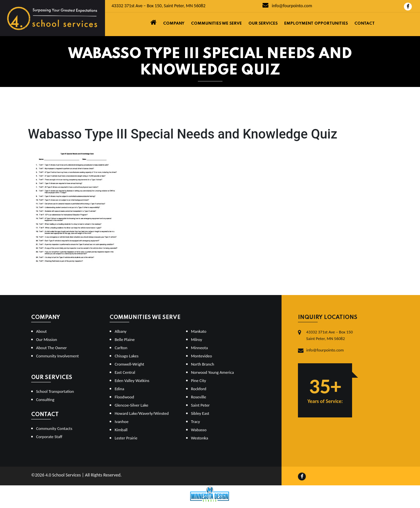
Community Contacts (54, 428)
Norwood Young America (212, 372)
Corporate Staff (49, 437)
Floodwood (124, 397)
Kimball (121, 430)
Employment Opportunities (316, 24)
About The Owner (52, 348)
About (41, 331)
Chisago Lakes (126, 356)
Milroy (197, 339)
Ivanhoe (121, 422)
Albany (120, 331)
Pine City (199, 381)
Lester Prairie (126, 438)
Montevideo (201, 356)
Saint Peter (200, 405)
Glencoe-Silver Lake (131, 405)
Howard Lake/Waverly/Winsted (142, 413)
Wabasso (199, 430)
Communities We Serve (216, 24)
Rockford (199, 389)
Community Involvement (57, 356)
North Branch (203, 364)
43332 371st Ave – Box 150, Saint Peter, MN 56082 (158, 6)
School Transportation (55, 391)
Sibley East (200, 413)
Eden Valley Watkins (132, 381)
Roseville (199, 397)
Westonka (199, 438)
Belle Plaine (125, 339)
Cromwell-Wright (129, 364)
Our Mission (47, 339)
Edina (119, 389)
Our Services (263, 24)
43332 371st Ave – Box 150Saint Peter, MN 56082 (329, 335)
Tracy (195, 422)
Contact (365, 24)
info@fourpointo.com (287, 6)
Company (174, 24)
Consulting (45, 400)
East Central (125, 372)
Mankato (199, 331)
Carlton (121, 348)
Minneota (199, 348)
